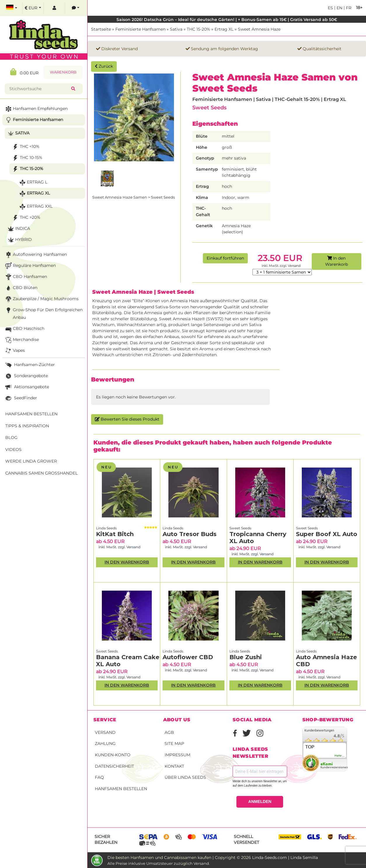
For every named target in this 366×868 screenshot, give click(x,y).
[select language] (12, 8)
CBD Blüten (21, 288)
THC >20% (26, 218)
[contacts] (76, 8)
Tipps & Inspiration (27, 426)
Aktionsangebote (27, 387)
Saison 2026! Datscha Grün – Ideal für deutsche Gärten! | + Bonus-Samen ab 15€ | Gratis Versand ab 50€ (227, 20)
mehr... (340, 756)
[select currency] (33, 8)
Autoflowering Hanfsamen (35, 255)
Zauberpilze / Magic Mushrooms (41, 299)
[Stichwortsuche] (39, 89)
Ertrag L (33, 182)
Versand (105, 732)
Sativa (176, 29)
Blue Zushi (246, 657)
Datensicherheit (114, 766)
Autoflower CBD (188, 657)
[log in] (54, 8)
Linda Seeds (106, 528)
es (330, 8)
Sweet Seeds (209, 107)
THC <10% (25, 147)
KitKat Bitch (115, 534)
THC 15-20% (198, 29)
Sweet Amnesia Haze (259, 29)
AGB (169, 732)
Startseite (101, 29)
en (339, 8)
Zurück (104, 66)
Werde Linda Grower (31, 461)
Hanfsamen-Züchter (29, 365)
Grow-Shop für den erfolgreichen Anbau (43, 313)
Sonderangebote (26, 376)
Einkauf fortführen (225, 258)
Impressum (177, 755)
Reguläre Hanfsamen (30, 266)
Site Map (174, 743)
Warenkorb (63, 72)
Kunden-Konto (113, 755)
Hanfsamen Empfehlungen (36, 109)
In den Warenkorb (337, 261)
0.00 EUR (24, 72)
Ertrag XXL (35, 207)
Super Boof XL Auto (327, 534)
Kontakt (174, 766)
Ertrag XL (224, 29)
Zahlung (105, 743)
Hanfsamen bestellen (121, 789)
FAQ (99, 777)
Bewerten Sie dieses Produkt (127, 419)
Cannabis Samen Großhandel (41, 473)
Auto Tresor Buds (190, 534)
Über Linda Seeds (185, 777)
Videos (13, 449)
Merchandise (21, 340)
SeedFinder (21, 398)
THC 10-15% (27, 158)
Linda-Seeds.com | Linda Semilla (285, 857)
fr (348, 8)
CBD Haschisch (24, 329)
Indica (18, 229)
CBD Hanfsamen (26, 277)
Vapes (14, 351)
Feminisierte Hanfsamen (140, 29)
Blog (11, 437)
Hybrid (19, 240)
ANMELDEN (260, 801)
